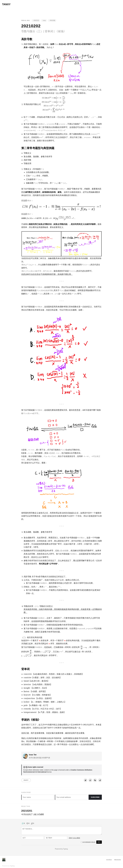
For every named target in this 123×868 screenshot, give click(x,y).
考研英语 (36, 20)
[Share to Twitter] (85, 780)
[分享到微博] (90, 780)
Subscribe (95, 797)
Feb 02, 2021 (26, 20)
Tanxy (6, 4)
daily (44, 20)
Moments (118, 860)
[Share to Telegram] (100, 780)
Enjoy (26, 780)
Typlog (12, 866)
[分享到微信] (95, 780)
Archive (109, 860)
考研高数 (53, 20)
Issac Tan (33, 755)
